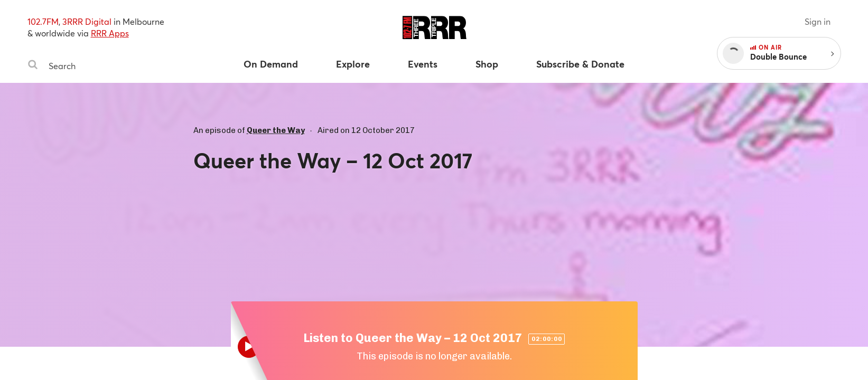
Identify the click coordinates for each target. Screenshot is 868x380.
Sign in (818, 21)
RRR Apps (110, 33)
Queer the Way (276, 130)
